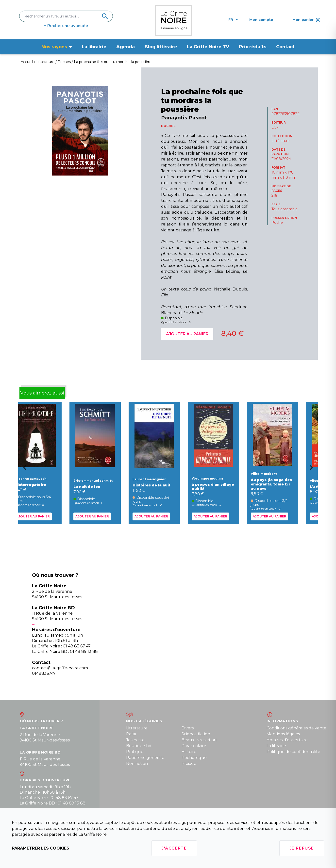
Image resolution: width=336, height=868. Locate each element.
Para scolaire (194, 746)
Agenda (126, 47)
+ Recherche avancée (66, 26)
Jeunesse (135, 740)
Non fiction (137, 764)
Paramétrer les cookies (41, 848)
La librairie (94, 47)
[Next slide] (313, 469)
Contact (285, 47)
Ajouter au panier (187, 334)
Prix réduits (253, 47)
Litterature (137, 728)
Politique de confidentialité (293, 752)
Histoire (189, 752)
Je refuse (302, 848)
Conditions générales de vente (296, 728)
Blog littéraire (161, 47)
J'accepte (174, 848)
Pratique (135, 752)
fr (233, 20)
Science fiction (196, 734)
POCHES (168, 126)
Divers (188, 728)
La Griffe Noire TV (208, 47)
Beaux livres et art (199, 740)
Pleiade (189, 764)
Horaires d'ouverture (287, 740)
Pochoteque (194, 758)
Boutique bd (139, 746)
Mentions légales (283, 734)
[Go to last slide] (23, 469)
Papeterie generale (145, 758)
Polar (131, 734)
